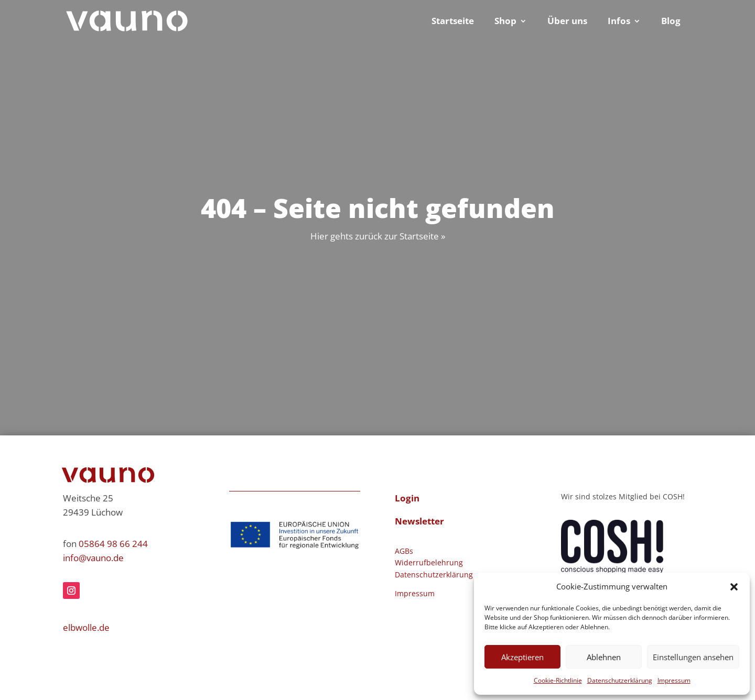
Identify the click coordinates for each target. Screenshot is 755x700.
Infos (619, 22)
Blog (671, 22)
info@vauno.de (93, 558)
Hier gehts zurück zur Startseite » (378, 236)
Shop (505, 22)
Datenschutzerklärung (620, 680)
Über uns (567, 22)
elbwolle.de (86, 627)
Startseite (453, 22)
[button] (734, 587)
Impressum (674, 680)
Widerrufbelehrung (429, 562)
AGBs (404, 551)
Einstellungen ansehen (693, 657)
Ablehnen (604, 657)
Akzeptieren (522, 657)
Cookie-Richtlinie (558, 680)
